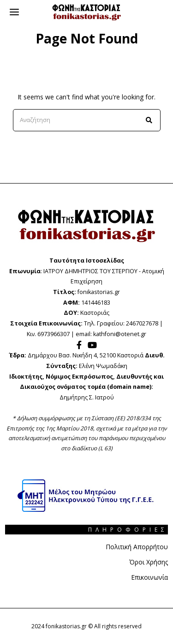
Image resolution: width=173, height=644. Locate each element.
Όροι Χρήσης (149, 562)
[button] (149, 120)
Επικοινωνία (149, 577)
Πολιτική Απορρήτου (137, 547)
